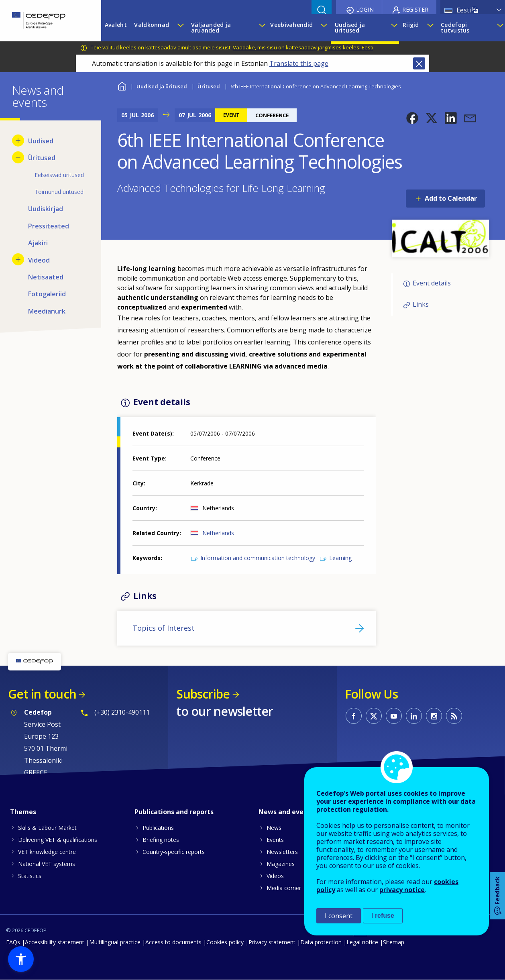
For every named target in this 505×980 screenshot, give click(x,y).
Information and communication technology (258, 558)
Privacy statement (272, 942)
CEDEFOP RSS (454, 716)
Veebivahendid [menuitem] (291, 25)
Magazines (281, 864)
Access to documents (173, 942)
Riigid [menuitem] (411, 25)
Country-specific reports (174, 852)
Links (421, 304)
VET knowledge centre (47, 852)
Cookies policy (225, 942)
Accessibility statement (55, 942)
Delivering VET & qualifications (58, 840)
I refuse (383, 916)
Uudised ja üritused (162, 86)
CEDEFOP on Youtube (394, 716)
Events (275, 840)
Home (122, 85)
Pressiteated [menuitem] (49, 226)
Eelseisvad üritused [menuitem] (59, 175)
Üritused (209, 86)
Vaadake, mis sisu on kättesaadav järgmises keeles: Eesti (303, 47)
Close (419, 63)
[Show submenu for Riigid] (430, 28)
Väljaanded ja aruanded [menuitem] (211, 28)
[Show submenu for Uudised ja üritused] (393, 28)
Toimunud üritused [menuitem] (59, 192)
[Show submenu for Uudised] (18, 141)
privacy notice (402, 890)
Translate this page (299, 63)
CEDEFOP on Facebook (354, 716)
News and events (286, 812)
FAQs (13, 942)
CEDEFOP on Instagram (434, 716)
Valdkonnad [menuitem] (152, 25)
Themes (23, 812)
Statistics (30, 876)
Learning (340, 558)
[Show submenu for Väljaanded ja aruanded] (261, 28)
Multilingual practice (115, 942)
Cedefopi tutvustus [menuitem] (455, 28)
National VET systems (47, 864)
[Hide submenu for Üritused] (18, 157)
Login (365, 9)
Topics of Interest (164, 628)
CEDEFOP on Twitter (374, 716)
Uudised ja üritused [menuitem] (350, 28)
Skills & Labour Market (47, 828)
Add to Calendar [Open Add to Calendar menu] (451, 198)
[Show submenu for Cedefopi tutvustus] (499, 28)
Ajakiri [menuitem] (38, 243)
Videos (275, 876)
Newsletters (282, 852)
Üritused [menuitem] (42, 158)
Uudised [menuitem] (41, 141)
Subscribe (203, 694)
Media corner (284, 888)
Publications (158, 828)
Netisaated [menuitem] (46, 277)
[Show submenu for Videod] (18, 259)
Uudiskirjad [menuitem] (46, 209)
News (274, 828)
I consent (339, 916)
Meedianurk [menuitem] (47, 311)
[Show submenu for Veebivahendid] (324, 28)
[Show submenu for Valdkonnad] (180, 28)
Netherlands (218, 533)
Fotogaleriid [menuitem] (47, 294)
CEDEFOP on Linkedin (414, 716)
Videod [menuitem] (39, 260)
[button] (412, 118)
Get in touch (42, 694)
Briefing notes (161, 840)
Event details (432, 283)
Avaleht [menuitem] (116, 25)
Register (415, 9)
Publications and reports (174, 812)
